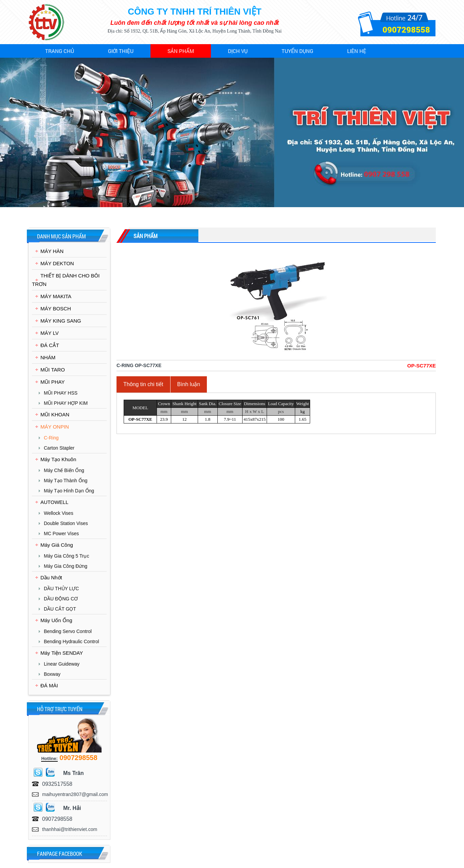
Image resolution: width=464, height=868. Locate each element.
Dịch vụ (238, 51)
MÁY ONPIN (55, 427)
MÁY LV (50, 333)
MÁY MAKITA (56, 296)
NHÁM (48, 357)
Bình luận (189, 384)
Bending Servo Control (68, 631)
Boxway (52, 674)
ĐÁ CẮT (50, 345)
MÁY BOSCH (56, 309)
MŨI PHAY (52, 382)
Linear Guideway (62, 664)
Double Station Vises (66, 523)
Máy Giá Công (57, 545)
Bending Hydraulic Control (72, 641)
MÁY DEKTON (57, 263)
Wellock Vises (59, 513)
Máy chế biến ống (64, 470)
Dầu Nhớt (51, 577)
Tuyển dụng (297, 51)
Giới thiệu (121, 51)
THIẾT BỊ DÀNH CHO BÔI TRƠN (66, 280)
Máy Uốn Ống (56, 620)
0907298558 (406, 30)
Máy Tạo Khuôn (58, 459)
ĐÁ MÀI (49, 685)
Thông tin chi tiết (143, 384)
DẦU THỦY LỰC (61, 589)
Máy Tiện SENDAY (62, 653)
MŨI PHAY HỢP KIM (66, 403)
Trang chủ (60, 51)
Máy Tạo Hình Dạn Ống (69, 491)
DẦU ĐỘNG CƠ (61, 599)
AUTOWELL (54, 502)
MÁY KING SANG (61, 321)
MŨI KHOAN (55, 414)
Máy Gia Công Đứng (66, 566)
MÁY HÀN (52, 251)
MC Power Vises (61, 534)
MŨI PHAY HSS (61, 393)
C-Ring (51, 438)
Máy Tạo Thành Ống (66, 481)
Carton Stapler (59, 448)
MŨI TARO (53, 370)
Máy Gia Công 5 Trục (67, 556)
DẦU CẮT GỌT (60, 609)
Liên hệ (357, 51)
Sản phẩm (181, 51)
